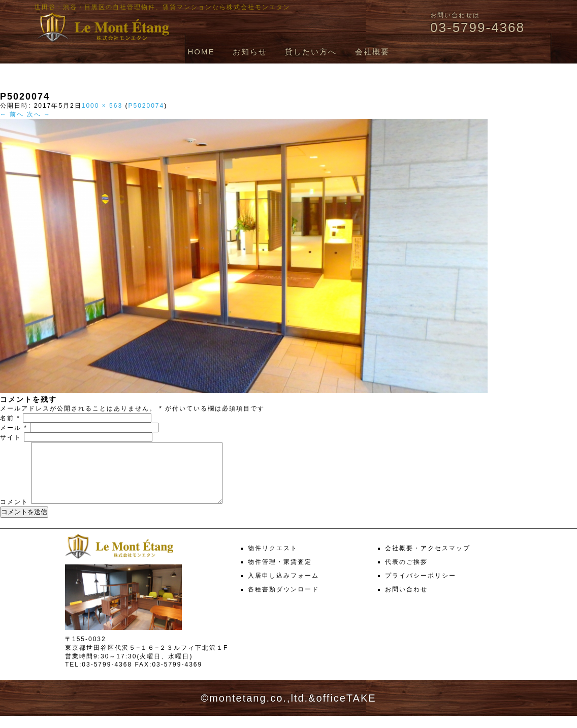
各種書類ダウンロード (283, 602)
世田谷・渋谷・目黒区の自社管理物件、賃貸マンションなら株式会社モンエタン (163, 7)
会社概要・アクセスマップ (428, 560)
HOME (201, 52)
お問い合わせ (406, 602)
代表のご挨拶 (406, 574)
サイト (11, 437)
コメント (14, 514)
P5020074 (146, 106)
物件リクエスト (273, 560)
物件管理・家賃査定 (280, 574)
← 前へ (12, 114)
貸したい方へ (311, 52)
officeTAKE (346, 710)
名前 (10, 418)
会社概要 (372, 52)
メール (14, 428)
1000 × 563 (102, 106)
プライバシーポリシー (421, 588)
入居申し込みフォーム (283, 588)
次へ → (39, 114)
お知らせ (250, 52)
